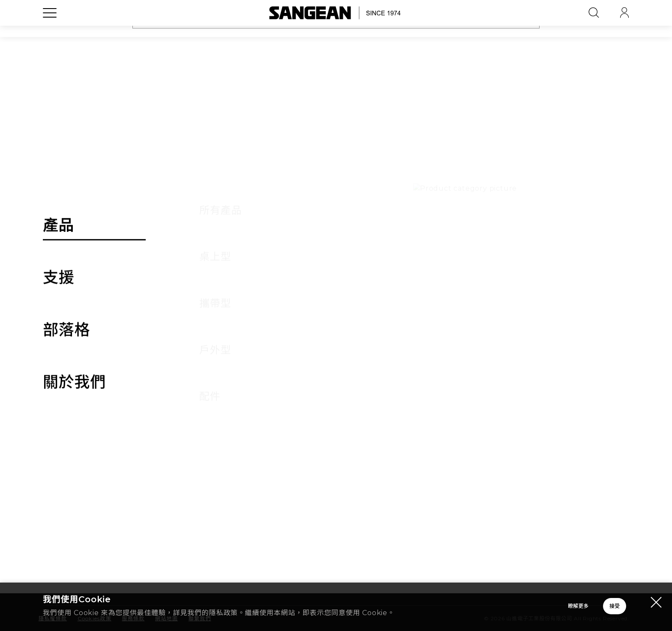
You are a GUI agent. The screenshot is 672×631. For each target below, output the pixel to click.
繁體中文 (564, 583)
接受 (580, 608)
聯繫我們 (417, 504)
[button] (609, 329)
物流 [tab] (287, 296)
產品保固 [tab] (482, 296)
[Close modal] (656, 604)
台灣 (464, 583)
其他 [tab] (580, 296)
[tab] (336, 329)
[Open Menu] (50, 32)
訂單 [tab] (92, 296)
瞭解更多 (458, 608)
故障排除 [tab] (385, 296)
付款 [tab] (189, 296)
